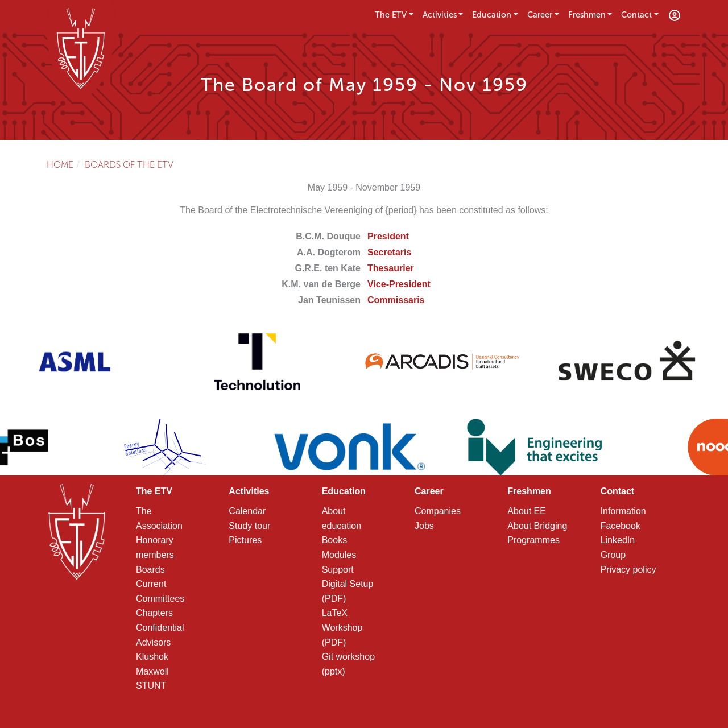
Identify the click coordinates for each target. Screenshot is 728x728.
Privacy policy (628, 570)
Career (540, 15)
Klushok (152, 657)
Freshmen (587, 15)
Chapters (154, 613)
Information (623, 511)
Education (492, 15)
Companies (438, 511)
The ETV (391, 15)
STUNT (151, 686)
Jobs (424, 526)
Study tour (249, 526)
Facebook (621, 526)
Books (334, 540)
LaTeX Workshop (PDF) (342, 627)
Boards (150, 570)
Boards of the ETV (129, 165)
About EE (527, 511)
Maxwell (152, 671)
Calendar (247, 511)
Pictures (245, 540)
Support (338, 570)
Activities (440, 15)
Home (60, 165)
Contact (636, 15)
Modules (339, 555)
